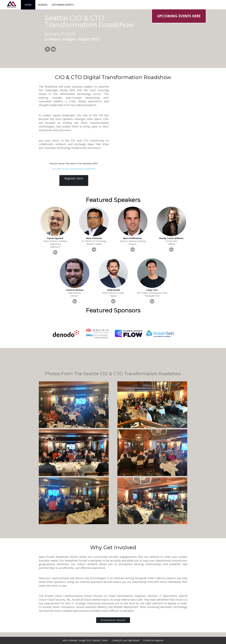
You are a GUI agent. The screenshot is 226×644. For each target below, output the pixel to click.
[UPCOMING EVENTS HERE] (179, 16)
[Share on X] (47, 49)
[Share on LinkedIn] (53, 49)
